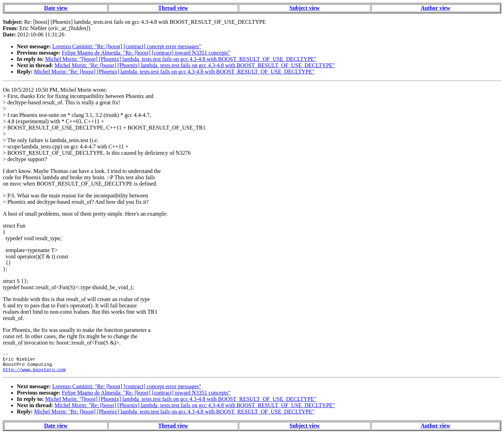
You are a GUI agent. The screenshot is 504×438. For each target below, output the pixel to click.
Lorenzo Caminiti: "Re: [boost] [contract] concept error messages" (127, 46)
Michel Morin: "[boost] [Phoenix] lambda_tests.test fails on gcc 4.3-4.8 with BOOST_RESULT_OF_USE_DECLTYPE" (181, 59)
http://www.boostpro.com (34, 374)
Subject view (305, 8)
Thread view (173, 8)
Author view (436, 8)
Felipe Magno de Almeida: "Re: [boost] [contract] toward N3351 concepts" (146, 53)
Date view (56, 8)
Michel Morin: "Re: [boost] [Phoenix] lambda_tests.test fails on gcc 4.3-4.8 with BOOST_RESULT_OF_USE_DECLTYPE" (195, 65)
